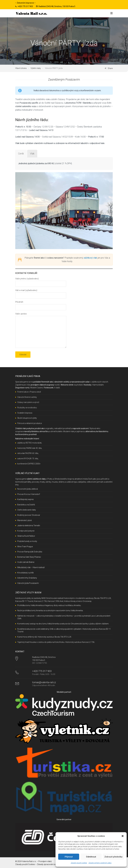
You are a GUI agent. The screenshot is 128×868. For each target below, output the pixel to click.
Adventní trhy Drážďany (27, 578)
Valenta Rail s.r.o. (29, 861)
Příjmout (69, 857)
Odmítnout (91, 857)
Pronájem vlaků (45, 861)
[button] (123, 836)
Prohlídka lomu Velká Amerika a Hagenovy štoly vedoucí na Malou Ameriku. (49, 605)
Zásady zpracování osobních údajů (52, 864)
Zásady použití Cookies (25, 864)
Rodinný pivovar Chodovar (29, 515)
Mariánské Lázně (24, 520)
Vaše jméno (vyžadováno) (41, 281)
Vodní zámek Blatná (26, 562)
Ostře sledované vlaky (27, 510)
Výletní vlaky (36, 68)
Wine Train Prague (25, 547)
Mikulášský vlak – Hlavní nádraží (31, 567)
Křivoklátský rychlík (26, 573)
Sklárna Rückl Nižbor (26, 536)
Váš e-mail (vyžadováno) (41, 293)
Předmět (41, 305)
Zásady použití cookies (79, 863)
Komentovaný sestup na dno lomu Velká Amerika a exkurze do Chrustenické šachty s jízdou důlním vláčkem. (63, 624)
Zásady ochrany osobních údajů (100, 863)
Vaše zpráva (41, 330)
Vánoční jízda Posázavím (28, 583)
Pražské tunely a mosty (27, 541)
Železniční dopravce (25, 3)
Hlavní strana (21, 68)
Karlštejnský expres (26, 499)
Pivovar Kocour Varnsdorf (29, 494)
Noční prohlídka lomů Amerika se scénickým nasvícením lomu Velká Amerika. (50, 611)
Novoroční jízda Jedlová (28, 489)
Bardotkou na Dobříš (26, 505)
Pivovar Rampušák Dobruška (30, 552)
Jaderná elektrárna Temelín (29, 526)
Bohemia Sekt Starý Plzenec (29, 557)
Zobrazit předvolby (113, 857)
